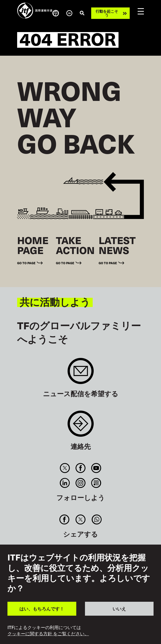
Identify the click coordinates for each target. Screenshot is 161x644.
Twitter (65, 468)
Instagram (80, 483)
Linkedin (65, 483)
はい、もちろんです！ (42, 609)
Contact (81, 426)
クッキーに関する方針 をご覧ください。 (48, 634)
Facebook (80, 468)
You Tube (96, 468)
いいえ (119, 609)
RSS (96, 483)
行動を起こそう (107, 13)
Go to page (26, 263)
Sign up (81, 373)
